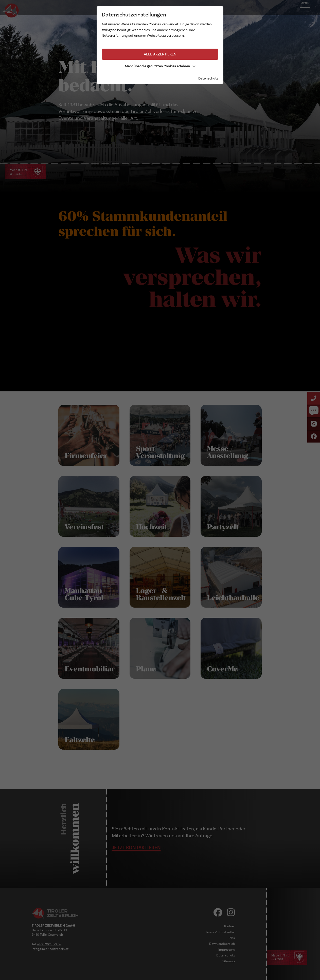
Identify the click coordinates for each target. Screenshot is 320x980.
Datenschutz (208, 78)
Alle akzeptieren (160, 54)
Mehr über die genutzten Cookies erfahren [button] (160, 66)
